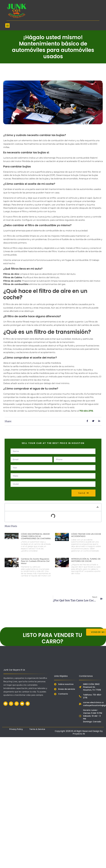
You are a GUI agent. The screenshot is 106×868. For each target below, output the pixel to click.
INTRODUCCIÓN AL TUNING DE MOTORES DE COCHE (86, 560)
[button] (7, 25)
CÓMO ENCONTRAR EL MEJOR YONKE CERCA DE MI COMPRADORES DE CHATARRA (36, 536)
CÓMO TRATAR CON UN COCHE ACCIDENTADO (86, 535)
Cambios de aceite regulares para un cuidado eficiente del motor (35, 561)
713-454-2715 (86, 411)
